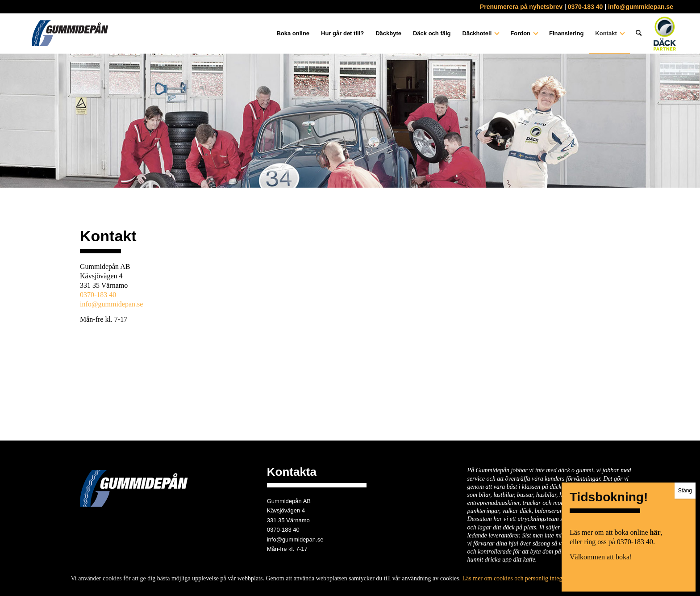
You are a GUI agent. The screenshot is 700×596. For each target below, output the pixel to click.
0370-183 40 (585, 7)
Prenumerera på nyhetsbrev (521, 7)
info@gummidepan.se (641, 7)
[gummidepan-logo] (70, 34)
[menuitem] (293, 34)
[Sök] (639, 34)
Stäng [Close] (685, 491)
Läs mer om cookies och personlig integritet (518, 578)
